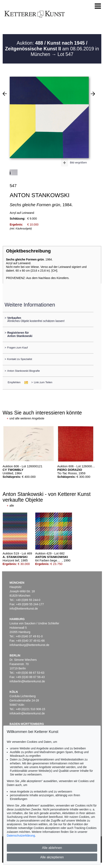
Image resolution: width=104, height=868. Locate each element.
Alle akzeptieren (52, 857)
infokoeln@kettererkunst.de (27, 713)
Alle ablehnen (52, 848)
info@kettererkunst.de (24, 609)
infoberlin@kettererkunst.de (27, 681)
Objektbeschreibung (28, 251)
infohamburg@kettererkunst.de (29, 645)
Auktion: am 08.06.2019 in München (52, 49)
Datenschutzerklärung (21, 836)
